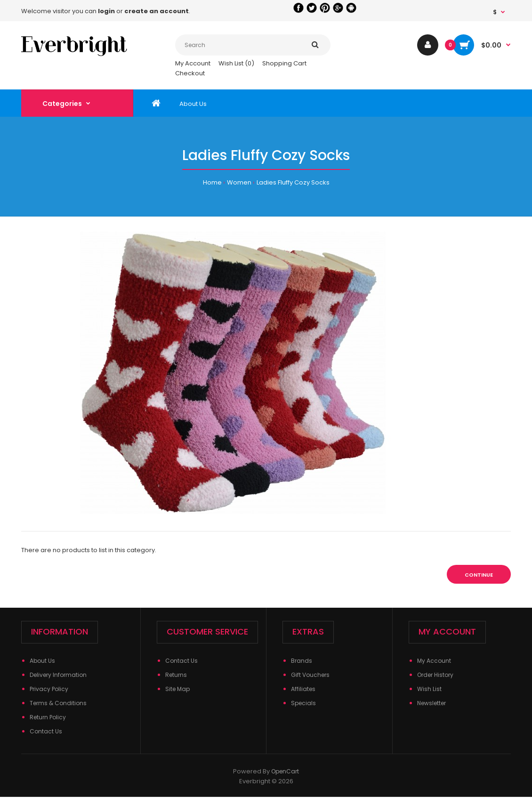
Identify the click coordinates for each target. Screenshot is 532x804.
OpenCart (285, 771)
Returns (176, 675)
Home (212, 182)
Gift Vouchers (310, 675)
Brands (302, 661)
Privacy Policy (49, 689)
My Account (193, 63)
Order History (435, 675)
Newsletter (431, 703)
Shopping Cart (284, 63)
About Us (42, 661)
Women (239, 182)
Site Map (177, 689)
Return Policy (48, 717)
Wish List (429, 689)
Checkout (190, 73)
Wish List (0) (236, 63)
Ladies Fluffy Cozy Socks (293, 182)
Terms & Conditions (58, 703)
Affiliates (303, 689)
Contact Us (46, 731)
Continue (479, 575)
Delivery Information (58, 675)
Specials (303, 703)
